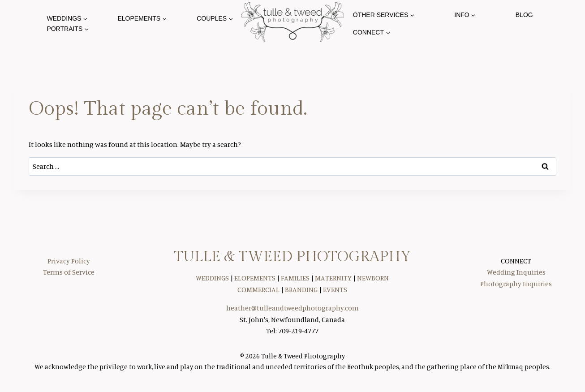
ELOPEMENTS (255, 278)
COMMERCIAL (258, 289)
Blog (524, 15)
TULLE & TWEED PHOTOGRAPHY (292, 257)
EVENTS (335, 289)
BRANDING (301, 289)
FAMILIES (295, 278)
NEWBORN (373, 278)
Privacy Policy (69, 261)
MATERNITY (333, 278)
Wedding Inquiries (516, 272)
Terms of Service (69, 272)
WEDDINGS (212, 278)
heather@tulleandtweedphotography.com (292, 308)
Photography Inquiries (516, 284)
